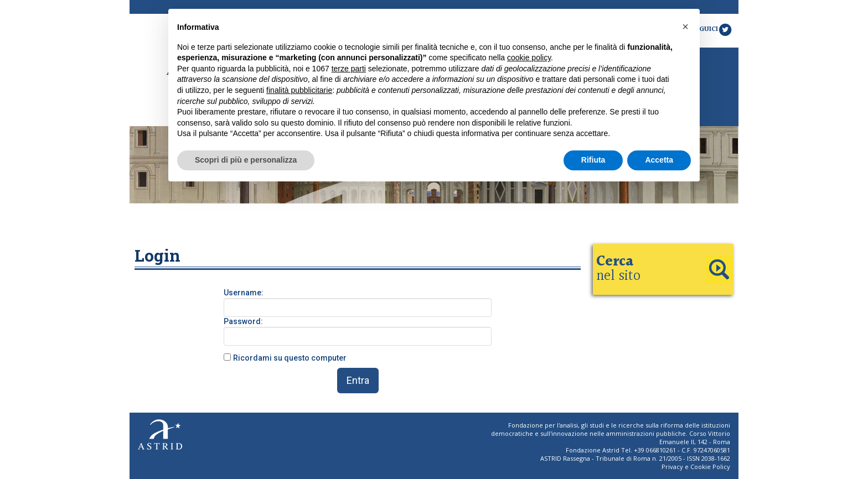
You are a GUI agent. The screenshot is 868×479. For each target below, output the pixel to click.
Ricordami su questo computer (290, 358)
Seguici (712, 29)
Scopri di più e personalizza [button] (246, 160)
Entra (358, 380)
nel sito (618, 269)
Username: (244, 293)
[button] (685, 27)
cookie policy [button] (529, 58)
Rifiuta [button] (593, 160)
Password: (243, 321)
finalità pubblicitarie (299, 90)
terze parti (349, 69)
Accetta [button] (659, 160)
